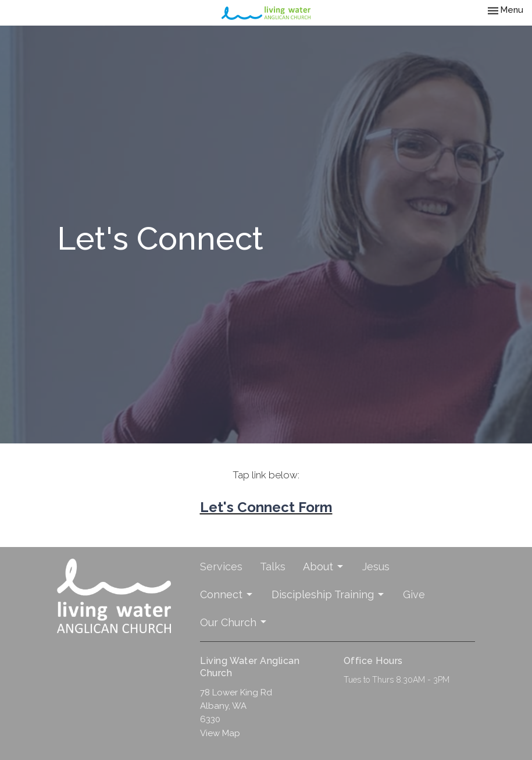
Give (414, 594)
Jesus (376, 567)
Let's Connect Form (266, 507)
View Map (220, 733)
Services (221, 567)
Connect (227, 594)
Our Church (234, 622)
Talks (273, 567)
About (324, 567)
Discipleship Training (329, 594)
